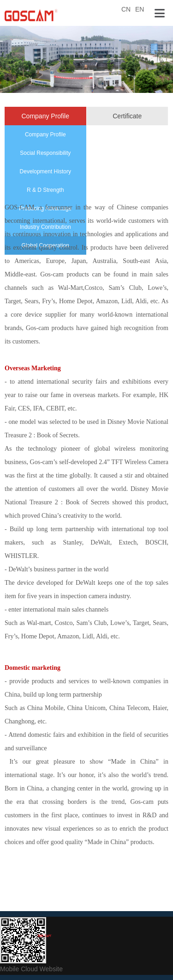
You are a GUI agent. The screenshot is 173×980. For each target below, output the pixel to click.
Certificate (127, 116)
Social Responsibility (45, 153)
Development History (45, 171)
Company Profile (46, 116)
